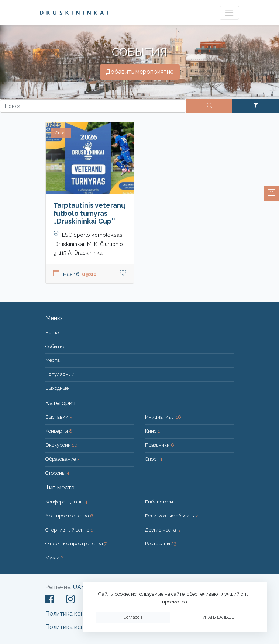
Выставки (59, 417)
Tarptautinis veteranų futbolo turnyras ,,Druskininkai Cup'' (89, 213)
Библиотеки (161, 502)
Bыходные (57, 388)
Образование (63, 459)
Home (52, 333)
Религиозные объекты (172, 516)
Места (53, 360)
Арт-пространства (69, 516)
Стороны (57, 473)
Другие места (162, 530)
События (55, 347)
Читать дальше (217, 617)
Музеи (54, 558)
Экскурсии (61, 445)
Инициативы (163, 417)
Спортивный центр (69, 530)
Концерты (59, 431)
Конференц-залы (66, 502)
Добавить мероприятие (140, 72)
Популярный (60, 374)
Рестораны (161, 543)
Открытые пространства (76, 543)
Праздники (160, 445)
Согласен (133, 617)
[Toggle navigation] (229, 13)
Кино (152, 431)
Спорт (154, 459)
